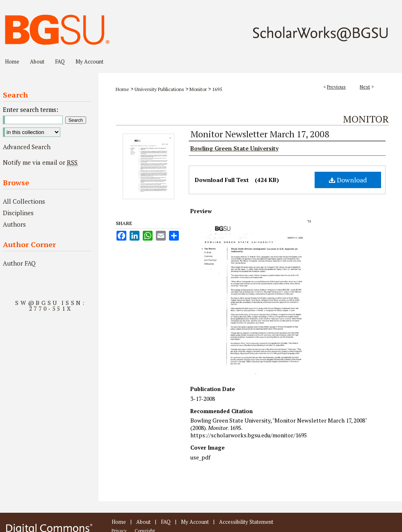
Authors (14, 224)
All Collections (24, 201)
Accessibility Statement (246, 522)
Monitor (198, 89)
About (143, 522)
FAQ (166, 522)
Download (348, 180)
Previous (336, 87)
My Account (195, 522)
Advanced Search (27, 147)
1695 (217, 89)
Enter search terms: (31, 109)
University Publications (159, 89)
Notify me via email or (40, 162)
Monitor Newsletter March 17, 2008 (260, 134)
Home (122, 89)
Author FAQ (19, 263)
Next (365, 87)
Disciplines (18, 213)
